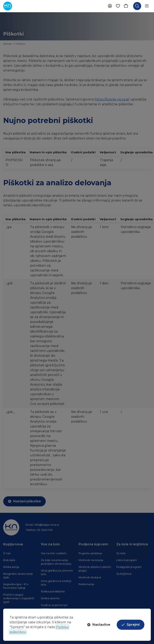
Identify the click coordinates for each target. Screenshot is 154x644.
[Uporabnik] (110, 6)
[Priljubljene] (118, 6)
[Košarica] (126, 6)
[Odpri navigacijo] (147, 6)
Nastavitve (99, 625)
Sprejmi (131, 625)
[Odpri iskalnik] (137, 6)
